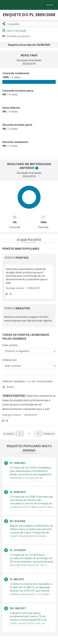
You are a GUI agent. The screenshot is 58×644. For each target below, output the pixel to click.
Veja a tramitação (14, 31)
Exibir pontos (10, 345)
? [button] (37, 168)
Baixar (10, 387)
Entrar (49, 5)
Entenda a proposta (16, 36)
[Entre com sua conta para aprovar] (7, 294)
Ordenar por (10, 360)
